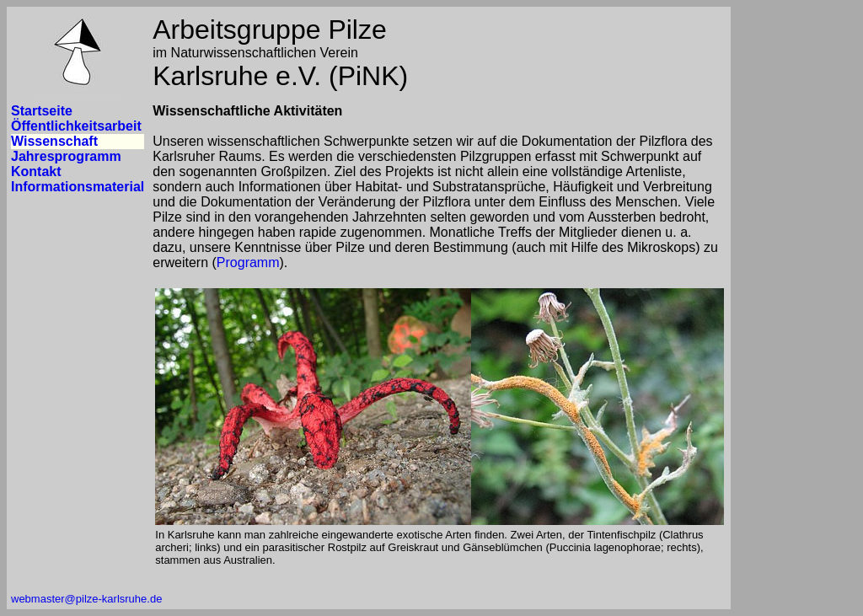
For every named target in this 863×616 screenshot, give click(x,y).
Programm (248, 262)
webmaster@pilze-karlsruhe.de (86, 599)
